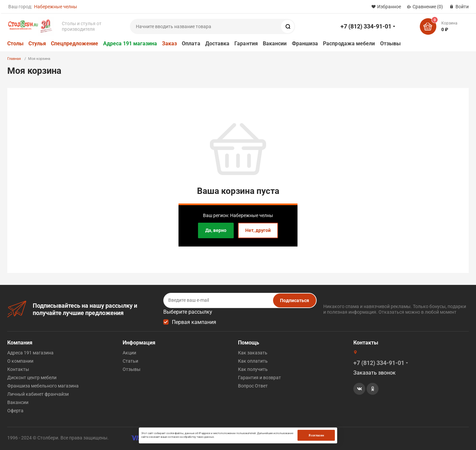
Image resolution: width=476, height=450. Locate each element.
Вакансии (275, 44)
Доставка (218, 44)
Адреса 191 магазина (130, 44)
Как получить (253, 369)
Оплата (191, 44)
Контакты (18, 369)
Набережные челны (56, 7)
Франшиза (305, 44)
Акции (129, 353)
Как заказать (253, 353)
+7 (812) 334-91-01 (366, 26)
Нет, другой (258, 230)
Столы (15, 44)
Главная (14, 59)
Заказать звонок (375, 373)
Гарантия (246, 44)
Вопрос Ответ (253, 386)
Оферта (15, 411)
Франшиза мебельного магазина (43, 386)
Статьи (130, 361)
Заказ (169, 44)
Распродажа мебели (349, 44)
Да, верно (216, 230)
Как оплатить (253, 361)
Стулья (37, 44)
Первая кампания (194, 322)
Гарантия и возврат (259, 378)
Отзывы (390, 44)
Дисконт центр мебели (32, 378)
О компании (20, 361)
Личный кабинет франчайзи (38, 394)
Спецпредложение (75, 44)
